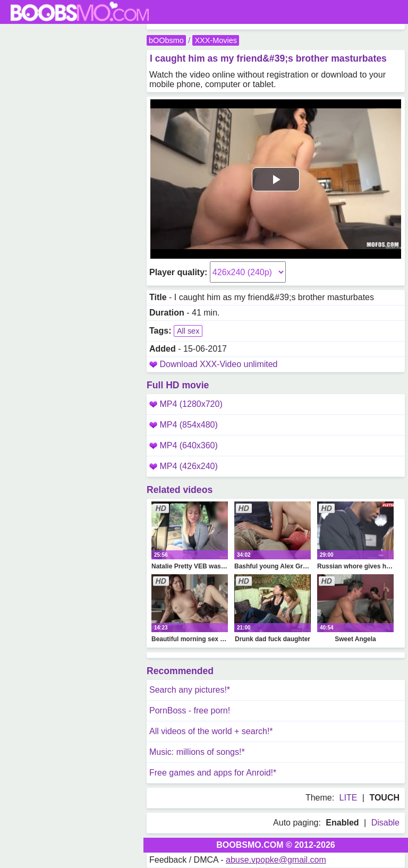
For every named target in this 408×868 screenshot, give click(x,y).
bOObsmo (166, 40)
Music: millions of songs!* (197, 752)
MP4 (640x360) (184, 445)
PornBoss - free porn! (190, 710)
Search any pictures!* (190, 690)
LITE (348, 798)
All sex (188, 331)
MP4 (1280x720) (186, 404)
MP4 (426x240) (184, 466)
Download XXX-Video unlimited (218, 364)
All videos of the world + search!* (211, 731)
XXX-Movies (215, 40)
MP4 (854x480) (184, 425)
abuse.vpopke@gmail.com (276, 860)
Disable (385, 823)
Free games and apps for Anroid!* (213, 773)
